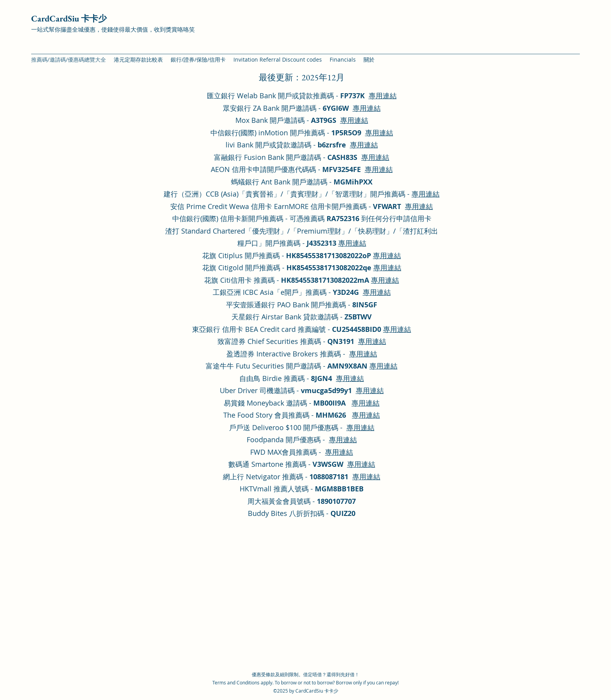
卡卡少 (331, 691)
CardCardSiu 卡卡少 (69, 19)
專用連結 (383, 96)
